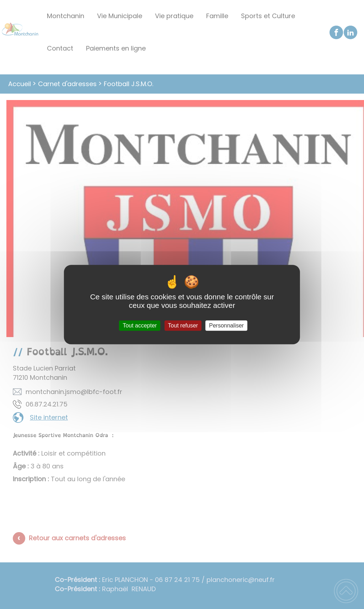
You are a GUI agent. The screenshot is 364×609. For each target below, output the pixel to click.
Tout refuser (183, 325)
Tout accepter (140, 325)
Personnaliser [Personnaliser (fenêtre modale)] (226, 325)
